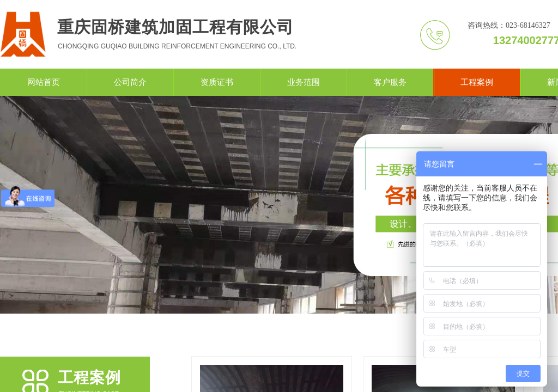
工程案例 (477, 82)
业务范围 (304, 82)
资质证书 (217, 82)
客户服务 (390, 82)
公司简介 (130, 82)
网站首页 (44, 82)
